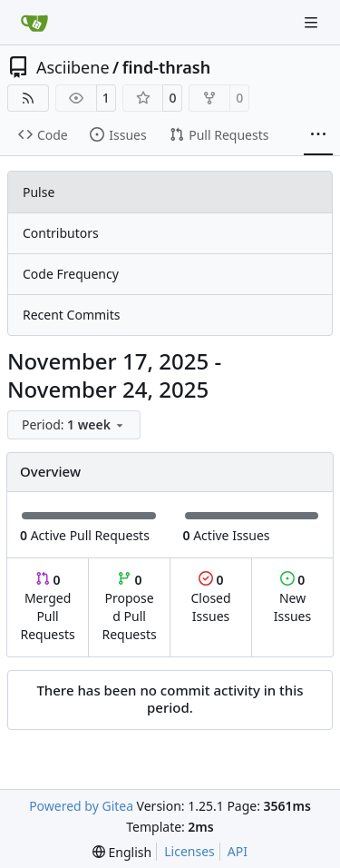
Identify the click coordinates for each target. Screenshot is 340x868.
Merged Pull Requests (47, 607)
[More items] (318, 135)
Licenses (189, 851)
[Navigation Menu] (313, 22)
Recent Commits (71, 315)
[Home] (34, 23)
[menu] (74, 425)
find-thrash (166, 67)
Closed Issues (210, 598)
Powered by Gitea (81, 806)
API (238, 851)
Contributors (61, 233)
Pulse (39, 192)
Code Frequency (71, 274)
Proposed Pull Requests (130, 607)
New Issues (292, 598)
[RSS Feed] (28, 98)
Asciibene (73, 67)
